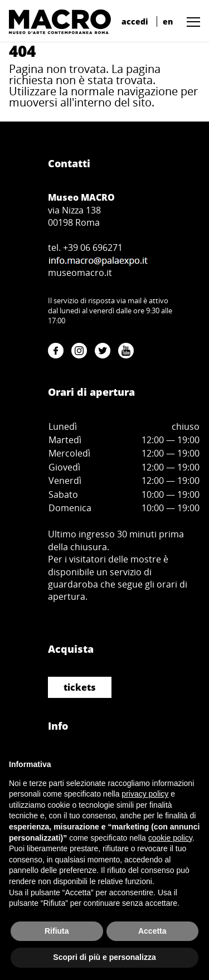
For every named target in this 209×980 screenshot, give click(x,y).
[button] (191, 21)
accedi (135, 21)
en (168, 21)
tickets (80, 687)
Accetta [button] (152, 931)
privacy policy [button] (145, 794)
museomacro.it (80, 273)
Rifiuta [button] (57, 931)
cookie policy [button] (170, 838)
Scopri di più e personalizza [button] (104, 957)
